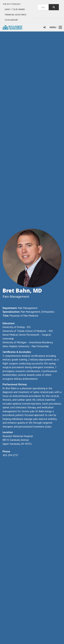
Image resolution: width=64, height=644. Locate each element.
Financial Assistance (16, 15)
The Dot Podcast (12, 4)
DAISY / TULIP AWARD (15, 9)
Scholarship (11, 20)
